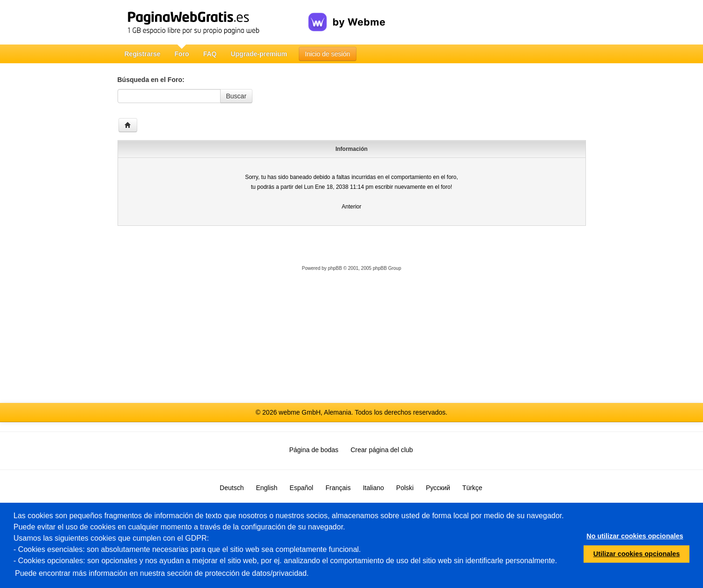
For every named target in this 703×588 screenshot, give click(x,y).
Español (301, 488)
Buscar (237, 96)
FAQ (210, 54)
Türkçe (472, 488)
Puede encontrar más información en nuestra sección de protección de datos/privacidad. (162, 573)
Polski (405, 488)
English (266, 488)
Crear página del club (382, 450)
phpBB (335, 268)
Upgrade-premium (259, 54)
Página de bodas (314, 450)
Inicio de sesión (328, 54)
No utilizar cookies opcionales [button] (635, 536)
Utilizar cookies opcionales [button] (637, 554)
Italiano (374, 488)
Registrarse (143, 54)
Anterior (351, 207)
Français (338, 488)
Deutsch (232, 488)
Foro (182, 54)
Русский (438, 488)
